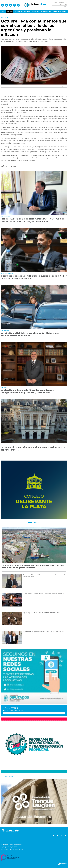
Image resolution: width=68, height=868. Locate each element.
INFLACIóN (54, 86)
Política (10, 12)
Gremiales (44, 12)
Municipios (36, 12)
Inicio (4, 12)
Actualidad (53, 12)
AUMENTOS (60, 86)
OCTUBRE (65, 86)
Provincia (27, 12)
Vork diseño (9, 777)
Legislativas (18, 12)
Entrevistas (62, 12)
